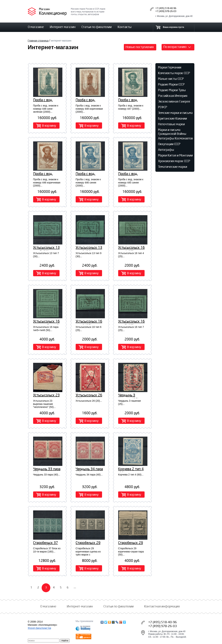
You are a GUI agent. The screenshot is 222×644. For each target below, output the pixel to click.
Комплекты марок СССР (174, 73)
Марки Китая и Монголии (175, 155)
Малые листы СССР (171, 79)
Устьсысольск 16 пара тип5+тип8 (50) (46, 322)
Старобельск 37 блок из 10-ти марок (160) (46, 543)
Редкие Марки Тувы (172, 90)
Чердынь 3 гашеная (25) (128, 395)
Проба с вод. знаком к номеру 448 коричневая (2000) (89, 100)
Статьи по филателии (97, 27)
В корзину (49, 125)
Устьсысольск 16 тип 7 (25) (131, 322)
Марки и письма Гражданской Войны (172, 132)
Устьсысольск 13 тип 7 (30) (46, 248)
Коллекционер (53, 13)
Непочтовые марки (171, 124)
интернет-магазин (61, 41)
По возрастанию (175, 47)
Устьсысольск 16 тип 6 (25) (89, 322)
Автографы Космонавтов (175, 138)
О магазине (36, 27)
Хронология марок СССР (174, 161)
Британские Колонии (172, 118)
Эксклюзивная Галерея (174, 101)
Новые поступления (140, 47)
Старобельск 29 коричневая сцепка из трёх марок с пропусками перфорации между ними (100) (90, 543)
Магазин (44, 9)
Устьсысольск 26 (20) (89, 395)
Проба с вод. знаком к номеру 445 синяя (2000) (132, 174)
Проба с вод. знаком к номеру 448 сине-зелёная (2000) (47, 100)
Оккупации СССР (169, 144)
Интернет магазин (63, 27)
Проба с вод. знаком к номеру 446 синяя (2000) (90, 174)
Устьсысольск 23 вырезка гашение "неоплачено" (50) (47, 395)
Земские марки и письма (175, 113)
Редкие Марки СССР (171, 84)
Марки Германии (170, 67)
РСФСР (163, 107)
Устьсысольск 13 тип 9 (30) (89, 248)
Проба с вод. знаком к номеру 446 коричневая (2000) (46, 174)
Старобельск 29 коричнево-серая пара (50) (131, 543)
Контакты (125, 27)
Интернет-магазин (80, 606)
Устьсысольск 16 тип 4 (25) (131, 248)
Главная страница (38, 41)
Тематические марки (173, 167)
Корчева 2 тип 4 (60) (131, 469)
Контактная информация (162, 606)
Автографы (166, 150)
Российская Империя (173, 96)
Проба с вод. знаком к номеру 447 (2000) (131, 100)
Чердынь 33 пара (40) (47, 469)
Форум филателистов (39, 628)
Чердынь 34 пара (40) (89, 469)
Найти (65, 641)
